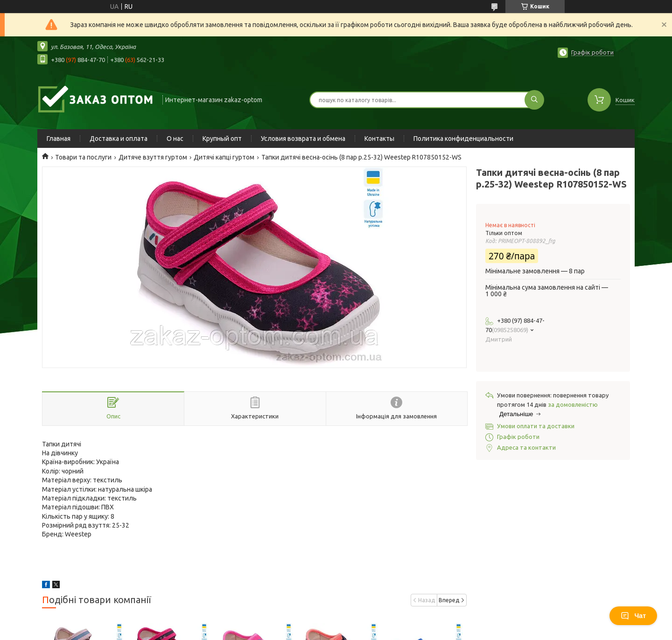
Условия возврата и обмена (303, 139)
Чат (633, 616)
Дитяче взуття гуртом (153, 157)
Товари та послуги (83, 157)
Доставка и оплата (119, 139)
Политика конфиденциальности (463, 139)
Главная (59, 139)
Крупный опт (222, 139)
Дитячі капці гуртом (224, 157)
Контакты (379, 139)
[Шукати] (534, 100)
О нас (175, 139)
